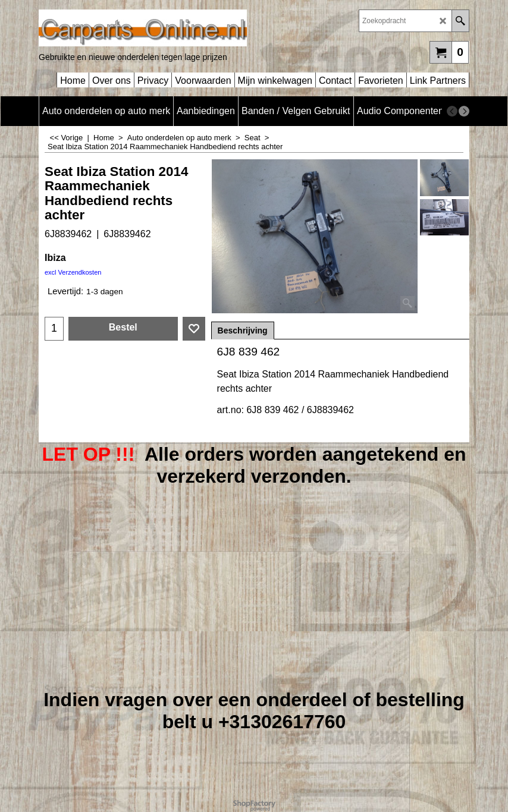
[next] (464, 111)
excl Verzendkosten (73, 272)
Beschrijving (243, 331)
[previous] (452, 111)
